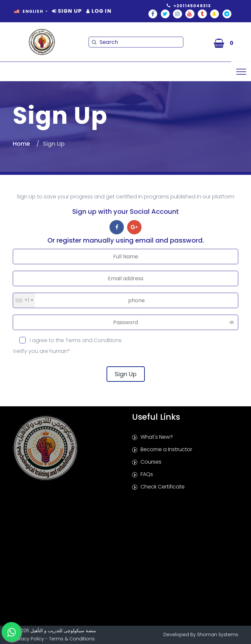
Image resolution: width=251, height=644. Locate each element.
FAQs (147, 474)
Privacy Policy (28, 639)
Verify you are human (42, 351)
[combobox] (24, 300)
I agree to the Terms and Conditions (75, 340)
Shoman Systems (218, 635)
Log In (99, 11)
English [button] (29, 11)
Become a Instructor (166, 449)
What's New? (157, 437)
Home (21, 144)
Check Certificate (163, 487)
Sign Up (67, 11)
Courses (151, 462)
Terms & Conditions (72, 639)
